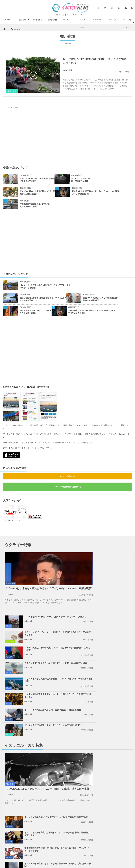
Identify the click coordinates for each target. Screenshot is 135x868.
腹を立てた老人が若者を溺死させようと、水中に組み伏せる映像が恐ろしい (43, 299)
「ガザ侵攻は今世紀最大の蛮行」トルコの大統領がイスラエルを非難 (109, 720)
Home (8, 20)
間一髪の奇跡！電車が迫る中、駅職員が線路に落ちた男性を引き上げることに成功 (20, 825)
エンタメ (113, 20)
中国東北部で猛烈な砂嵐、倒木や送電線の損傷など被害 (35, 205)
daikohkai (67, 70)
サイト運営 (36, 863)
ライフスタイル (127, 24)
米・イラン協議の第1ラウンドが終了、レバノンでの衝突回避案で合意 (110, 658)
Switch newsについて (18, 863)
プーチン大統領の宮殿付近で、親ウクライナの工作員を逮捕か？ (109, 631)
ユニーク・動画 (82, 24)
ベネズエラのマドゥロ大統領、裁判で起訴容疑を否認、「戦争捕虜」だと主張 (29, 772)
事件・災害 (12, 91)
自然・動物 (53, 20)
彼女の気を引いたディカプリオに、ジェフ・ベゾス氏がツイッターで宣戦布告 (20, 807)
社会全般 (22, 20)
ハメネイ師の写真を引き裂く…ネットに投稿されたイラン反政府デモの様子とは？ (109, 615)
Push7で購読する (67, 476)
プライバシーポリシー (55, 863)
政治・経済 (38, 20)
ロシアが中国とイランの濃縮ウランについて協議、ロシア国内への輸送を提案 (44, 736)
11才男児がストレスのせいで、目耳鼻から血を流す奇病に (36, 312)
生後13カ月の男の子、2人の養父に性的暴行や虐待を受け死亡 (37, 180)
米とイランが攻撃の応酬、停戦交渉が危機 (81, 180)
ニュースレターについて (95, 863)
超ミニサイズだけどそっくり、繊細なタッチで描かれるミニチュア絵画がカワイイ (109, 569)
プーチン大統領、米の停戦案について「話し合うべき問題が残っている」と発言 (109, 584)
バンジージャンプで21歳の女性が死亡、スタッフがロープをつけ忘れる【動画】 (45, 286)
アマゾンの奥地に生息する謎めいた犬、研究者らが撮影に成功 (37, 193)
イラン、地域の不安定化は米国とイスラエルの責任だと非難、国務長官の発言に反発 (109, 673)
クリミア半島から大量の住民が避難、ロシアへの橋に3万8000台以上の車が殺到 (44, 615)
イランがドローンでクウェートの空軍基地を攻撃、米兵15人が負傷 (109, 736)
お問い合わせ (74, 863)
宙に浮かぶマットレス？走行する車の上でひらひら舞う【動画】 (20, 790)
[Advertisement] (67, 137)
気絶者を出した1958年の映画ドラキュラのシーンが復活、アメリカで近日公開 (96, 193)
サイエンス (67, 20)
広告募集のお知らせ (118, 863)
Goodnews (97, 20)
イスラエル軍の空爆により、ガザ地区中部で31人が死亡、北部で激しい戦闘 (109, 705)
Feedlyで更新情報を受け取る (67, 487)
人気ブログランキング (12, 521)
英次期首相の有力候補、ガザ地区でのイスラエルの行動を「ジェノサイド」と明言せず (109, 690)
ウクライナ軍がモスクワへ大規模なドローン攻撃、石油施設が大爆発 (109, 600)
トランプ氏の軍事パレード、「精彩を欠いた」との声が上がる (20, 842)
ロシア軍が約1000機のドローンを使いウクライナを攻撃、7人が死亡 (110, 553)
